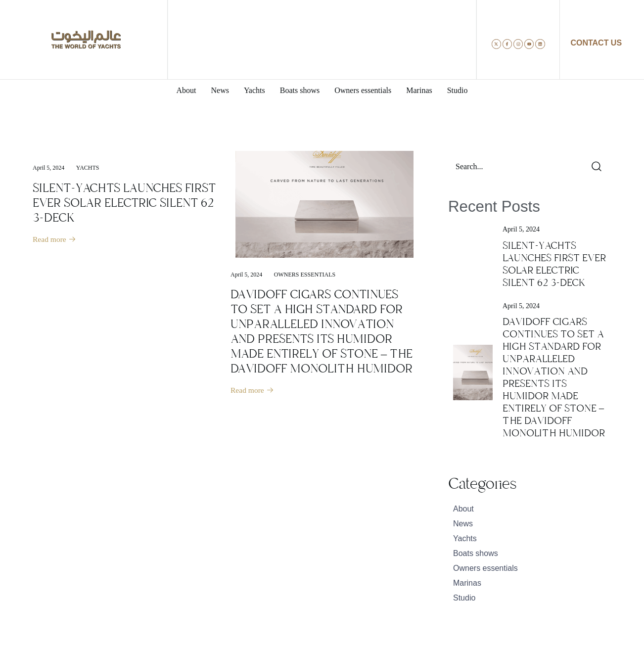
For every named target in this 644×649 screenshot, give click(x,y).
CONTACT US (596, 43)
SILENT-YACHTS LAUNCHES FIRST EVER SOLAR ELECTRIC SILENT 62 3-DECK (124, 203)
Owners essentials (305, 275)
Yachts (88, 168)
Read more (55, 240)
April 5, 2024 (48, 168)
